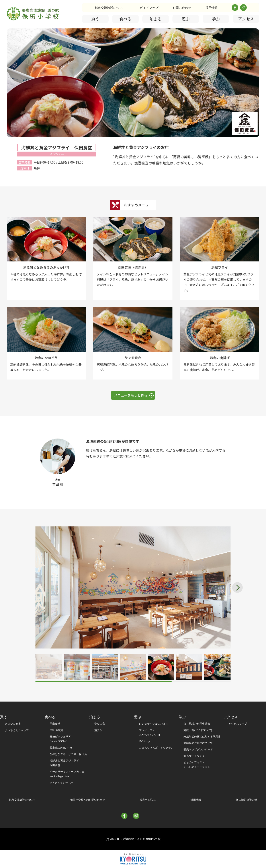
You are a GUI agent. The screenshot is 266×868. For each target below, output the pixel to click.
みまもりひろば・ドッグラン (156, 748)
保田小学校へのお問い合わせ (88, 800)
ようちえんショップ (17, 730)
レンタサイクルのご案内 (154, 724)
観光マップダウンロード (198, 749)
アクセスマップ (238, 724)
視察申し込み (148, 800)
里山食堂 (55, 724)
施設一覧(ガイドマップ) (198, 730)
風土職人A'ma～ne (61, 748)
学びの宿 (100, 724)
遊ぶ (186, 19)
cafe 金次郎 (57, 730)
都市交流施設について (110, 8)
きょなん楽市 (13, 724)
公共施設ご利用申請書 (197, 724)
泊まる (156, 19)
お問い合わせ (182, 8)
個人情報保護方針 (246, 800)
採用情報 (211, 8)
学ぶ (216, 19)
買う (95, 19)
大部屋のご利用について (198, 743)
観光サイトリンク (194, 756)
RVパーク (145, 741)
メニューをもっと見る (131, 395)
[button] (228, 587)
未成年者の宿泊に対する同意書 (202, 737)
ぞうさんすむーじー (62, 783)
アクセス (246, 19)
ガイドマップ (149, 8)
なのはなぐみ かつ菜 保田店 (68, 754)
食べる (125, 19)
